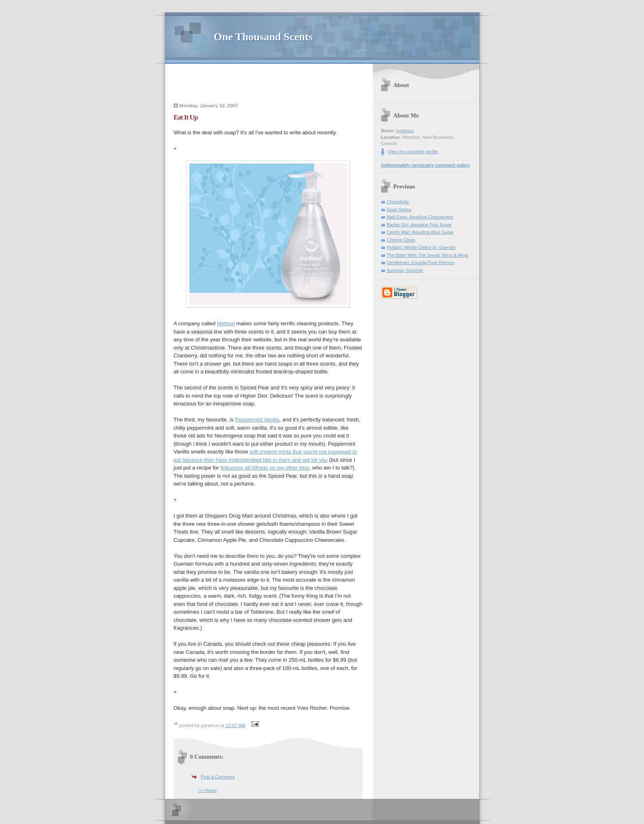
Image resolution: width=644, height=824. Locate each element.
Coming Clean (401, 240)
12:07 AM (235, 725)
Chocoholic (398, 202)
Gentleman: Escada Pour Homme (421, 262)
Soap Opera (399, 209)
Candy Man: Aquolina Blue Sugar (420, 232)
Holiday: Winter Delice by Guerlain (421, 247)
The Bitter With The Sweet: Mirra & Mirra (428, 255)
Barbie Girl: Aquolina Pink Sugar (419, 225)
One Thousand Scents (263, 37)
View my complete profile (413, 152)
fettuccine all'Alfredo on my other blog (265, 468)
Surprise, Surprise (405, 270)
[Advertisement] (268, 84)
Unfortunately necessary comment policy (425, 165)
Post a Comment (218, 777)
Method (226, 323)
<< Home (208, 790)
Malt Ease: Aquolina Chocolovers (420, 217)
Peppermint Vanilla (257, 420)
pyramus (405, 131)
